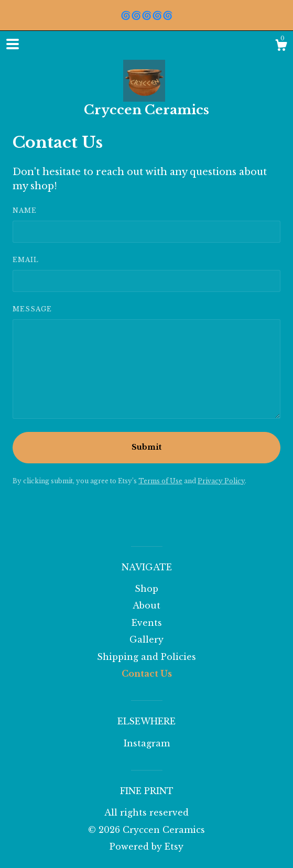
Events (147, 623)
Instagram (147, 743)
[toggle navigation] (13, 44)
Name (25, 210)
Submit (146, 447)
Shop (146, 589)
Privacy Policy (221, 481)
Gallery (146, 639)
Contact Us (147, 674)
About (146, 605)
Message (32, 309)
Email (26, 260)
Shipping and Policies (146, 657)
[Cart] (281, 47)
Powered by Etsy (146, 847)
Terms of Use (160, 481)
